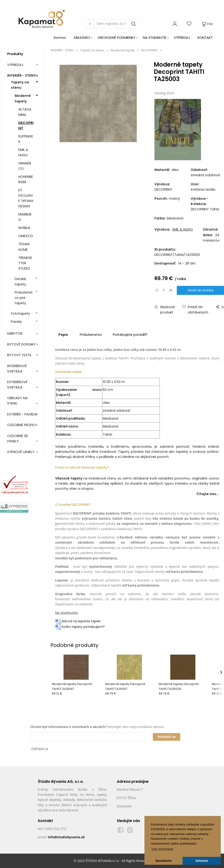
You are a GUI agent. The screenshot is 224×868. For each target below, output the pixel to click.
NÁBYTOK (15, 333)
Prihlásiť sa (167, 737)
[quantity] (164, 290)
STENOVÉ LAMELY (21, 452)
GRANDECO (25, 166)
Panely (16, 322)
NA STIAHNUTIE (155, 38)
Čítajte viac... (208, 494)
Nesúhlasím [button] (164, 861)
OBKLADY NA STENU (17, 401)
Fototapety (20, 313)
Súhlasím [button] (202, 861)
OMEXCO (26, 236)
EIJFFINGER (26, 139)
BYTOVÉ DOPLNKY (22, 344)
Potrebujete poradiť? (130, 335)
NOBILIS (24, 228)
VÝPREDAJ (182, 38)
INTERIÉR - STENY (22, 75)
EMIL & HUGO (23, 152)
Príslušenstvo (91, 335)
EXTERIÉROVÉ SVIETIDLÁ (17, 385)
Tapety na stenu (20, 85)
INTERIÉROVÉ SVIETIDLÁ (17, 369)
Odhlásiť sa (40, 749)
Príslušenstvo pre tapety (24, 298)
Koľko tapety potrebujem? (80, 627)
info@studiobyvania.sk (66, 837)
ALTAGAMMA (25, 112)
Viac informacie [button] (162, 849)
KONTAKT (205, 38)
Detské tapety (20, 282)
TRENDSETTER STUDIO (25, 263)
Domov (60, 38)
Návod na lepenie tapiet (81, 621)
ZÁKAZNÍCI (82, 38)
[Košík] (207, 24)
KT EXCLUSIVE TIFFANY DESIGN (26, 198)
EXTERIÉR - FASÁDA (22, 414)
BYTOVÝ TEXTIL (19, 355)
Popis (63, 335)
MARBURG (25, 217)
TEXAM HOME (24, 247)
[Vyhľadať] (89, 24)
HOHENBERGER (26, 179)
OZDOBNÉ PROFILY (22, 425)
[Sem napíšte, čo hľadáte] (117, 24)
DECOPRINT (26, 126)
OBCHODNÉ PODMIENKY (116, 38)
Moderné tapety (23, 98)
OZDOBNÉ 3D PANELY (18, 439)
